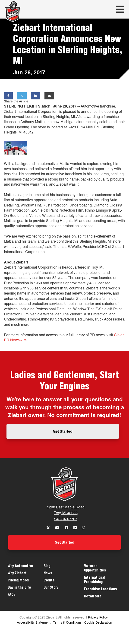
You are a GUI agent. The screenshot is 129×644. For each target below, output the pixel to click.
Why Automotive (20, 566)
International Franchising (95, 580)
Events (49, 581)
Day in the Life (19, 588)
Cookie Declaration (98, 623)
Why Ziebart (17, 574)
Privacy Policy (98, 618)
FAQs (12, 595)
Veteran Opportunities (95, 569)
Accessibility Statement (34, 623)
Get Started (63, 432)
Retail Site (93, 597)
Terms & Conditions (67, 623)
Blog (47, 566)
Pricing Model (18, 581)
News (48, 574)
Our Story (51, 588)
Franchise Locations (101, 590)
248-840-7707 (66, 520)
